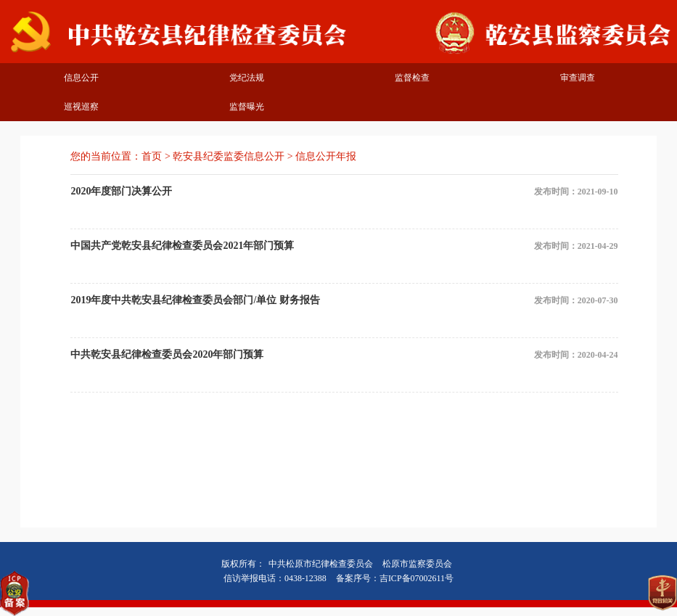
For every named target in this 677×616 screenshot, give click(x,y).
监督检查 (412, 78)
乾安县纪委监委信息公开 (229, 156)
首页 (152, 156)
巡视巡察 (81, 107)
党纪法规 (247, 78)
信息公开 (81, 78)
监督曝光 (247, 107)
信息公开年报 (326, 156)
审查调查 (578, 78)
